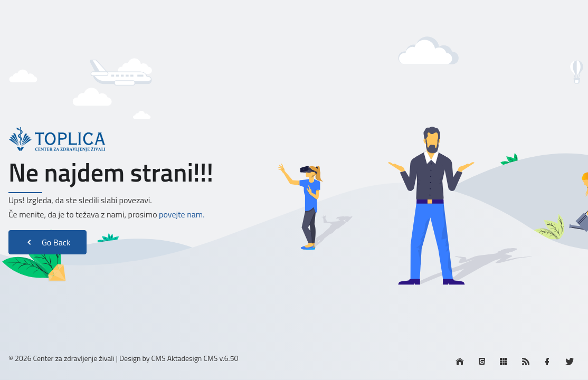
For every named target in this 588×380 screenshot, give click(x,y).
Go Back (48, 242)
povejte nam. (182, 214)
